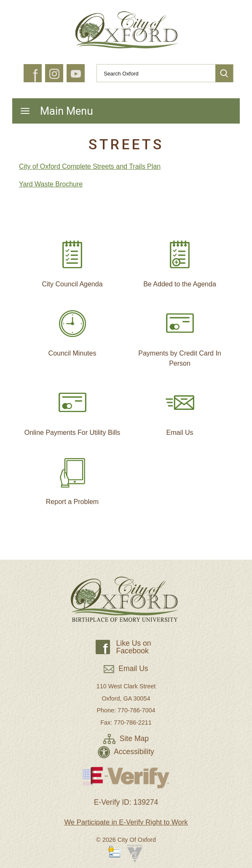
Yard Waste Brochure (51, 184)
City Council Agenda (72, 260)
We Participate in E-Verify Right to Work (126, 822)
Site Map (126, 739)
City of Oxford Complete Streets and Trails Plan (90, 166)
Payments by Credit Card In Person (180, 334)
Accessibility (126, 752)
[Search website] (153, 73)
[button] (224, 73)
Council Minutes (72, 329)
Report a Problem (72, 478)
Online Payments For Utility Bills (72, 409)
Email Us (180, 409)
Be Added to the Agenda (180, 260)
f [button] (35, 76)
